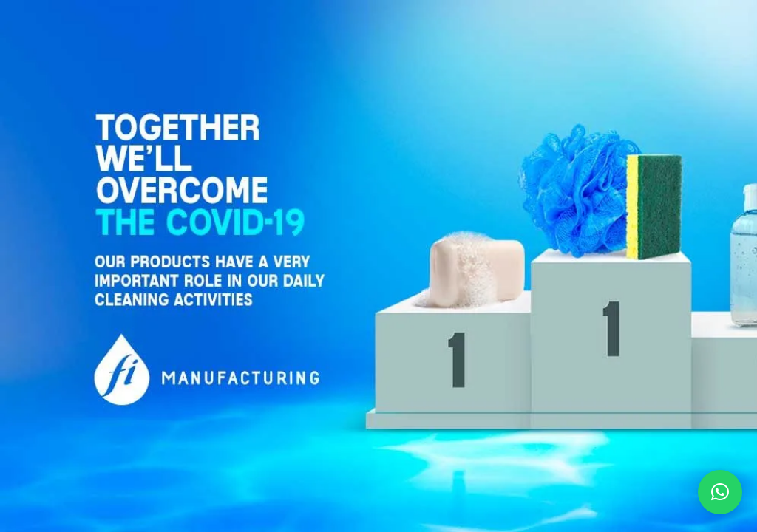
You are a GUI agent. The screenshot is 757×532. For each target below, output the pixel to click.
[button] (720, 492)
